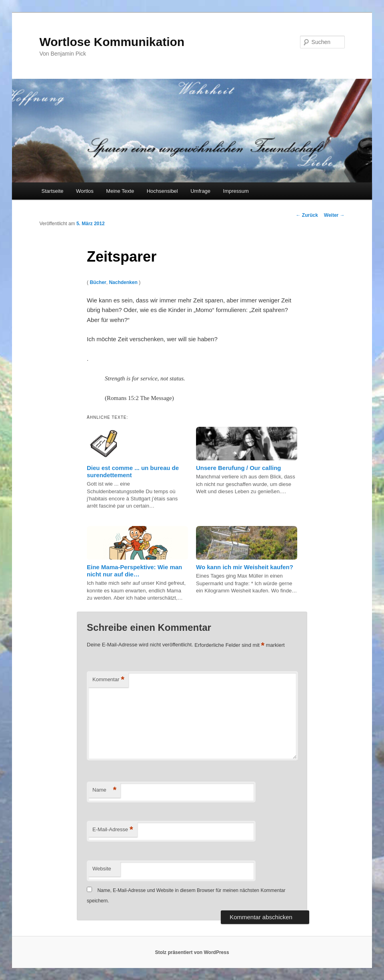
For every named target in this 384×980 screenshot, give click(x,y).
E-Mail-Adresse (113, 830)
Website (102, 869)
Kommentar (108, 680)
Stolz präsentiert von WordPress (192, 952)
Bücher (98, 282)
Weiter (334, 215)
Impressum (236, 191)
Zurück (307, 215)
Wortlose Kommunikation (112, 42)
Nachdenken (123, 282)
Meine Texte (120, 191)
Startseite (53, 191)
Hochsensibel (162, 191)
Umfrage (200, 191)
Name (104, 790)
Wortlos (85, 191)
